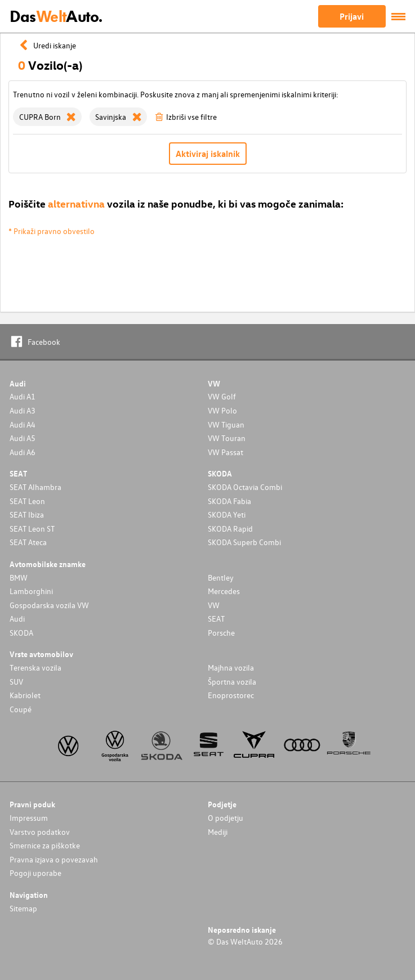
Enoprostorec (231, 695)
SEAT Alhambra (35, 487)
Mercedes (224, 591)
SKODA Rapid (230, 529)
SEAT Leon (27, 501)
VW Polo (222, 410)
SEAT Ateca (28, 542)
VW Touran (227, 438)
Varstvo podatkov (40, 832)
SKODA (21, 633)
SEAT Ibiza (27, 514)
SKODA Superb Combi (244, 542)
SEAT (216, 619)
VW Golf (222, 396)
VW (214, 605)
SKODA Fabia (229, 501)
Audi (17, 619)
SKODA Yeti (227, 514)
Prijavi (352, 16)
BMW (19, 577)
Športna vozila (232, 682)
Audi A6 (23, 452)
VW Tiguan (226, 424)
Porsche (221, 633)
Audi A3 (23, 410)
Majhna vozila (231, 667)
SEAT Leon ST (32, 529)
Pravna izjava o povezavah (54, 859)
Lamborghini (31, 591)
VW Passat (226, 452)
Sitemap (23, 908)
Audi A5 (23, 438)
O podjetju (226, 818)
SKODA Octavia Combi (245, 487)
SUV (16, 682)
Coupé (21, 709)
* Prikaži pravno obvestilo (52, 231)
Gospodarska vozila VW (49, 605)
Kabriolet (25, 695)
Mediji (218, 832)
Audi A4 (23, 424)
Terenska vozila (35, 667)
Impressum (29, 818)
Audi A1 (23, 396)
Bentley (221, 577)
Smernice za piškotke (45, 845)
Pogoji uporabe (35, 873)
